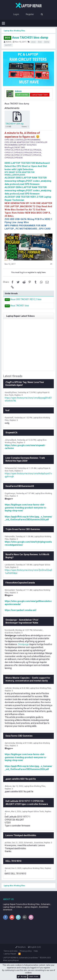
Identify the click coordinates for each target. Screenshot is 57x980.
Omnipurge (23, 644)
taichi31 (8, 45)
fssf (7, 410)
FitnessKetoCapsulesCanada (20, 583)
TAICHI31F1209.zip (15, 124)
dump (47, 42)
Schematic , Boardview (33, 843)
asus (33, 42)
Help (36, 951)
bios (40, 42)
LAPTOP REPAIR (10, 958)
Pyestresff (9, 418)
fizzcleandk (10, 630)
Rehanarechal (11, 468)
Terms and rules (11, 951)
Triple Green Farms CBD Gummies (23, 529)
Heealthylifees (11, 392)
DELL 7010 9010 (13, 861)
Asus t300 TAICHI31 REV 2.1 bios (26, 299)
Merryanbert (10, 590)
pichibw (8, 843)
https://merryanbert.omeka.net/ (21, 610)
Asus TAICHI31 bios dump (26, 37)
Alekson (8, 786)
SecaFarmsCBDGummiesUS (20, 486)
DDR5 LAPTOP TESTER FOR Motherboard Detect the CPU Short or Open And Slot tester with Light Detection (27, 166)
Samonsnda (10, 743)
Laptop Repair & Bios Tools (33, 812)
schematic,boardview (28, 958)
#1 (51, 264)
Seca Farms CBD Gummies (19, 736)
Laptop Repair (10, 954)
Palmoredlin (10, 537)
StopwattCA (11, 433)
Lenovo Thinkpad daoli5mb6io (21, 835)
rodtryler (8, 688)
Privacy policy (26, 951)
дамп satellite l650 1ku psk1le (21, 779)
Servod (8, 868)
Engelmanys (10, 493)
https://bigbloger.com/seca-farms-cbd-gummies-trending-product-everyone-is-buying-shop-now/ (26, 508)
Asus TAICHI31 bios (20, 306)
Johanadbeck (10, 440)
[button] (3, 23)
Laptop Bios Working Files (40, 688)
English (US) (34, 947)
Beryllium (21, 947)
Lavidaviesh (10, 565)
